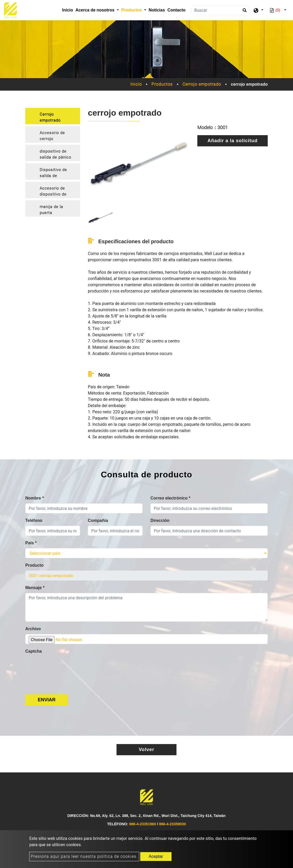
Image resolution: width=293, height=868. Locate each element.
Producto (34, 565)
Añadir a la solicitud (233, 141)
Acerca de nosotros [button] (96, 10)
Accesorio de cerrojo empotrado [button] (52, 137)
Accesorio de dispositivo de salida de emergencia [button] (53, 192)
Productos (162, 84)
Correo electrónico (170, 498)
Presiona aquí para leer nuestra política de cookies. (84, 856)
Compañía (98, 520)
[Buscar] (221, 10)
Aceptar (156, 856)
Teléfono (34, 520)
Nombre (35, 498)
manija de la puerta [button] (51, 210)
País (31, 543)
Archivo (33, 629)
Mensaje (35, 588)
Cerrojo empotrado (202, 84)
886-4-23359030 (172, 824)
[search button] (244, 12)
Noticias (157, 10)
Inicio (68, 10)
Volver (146, 750)
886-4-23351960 (143, 824)
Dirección (160, 520)
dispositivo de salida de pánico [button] (55, 154)
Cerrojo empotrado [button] (50, 117)
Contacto (176, 10)
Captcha (33, 651)
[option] (139, 166)
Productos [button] (132, 10)
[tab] (53, 116)
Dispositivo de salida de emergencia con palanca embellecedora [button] (55, 174)
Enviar (47, 700)
